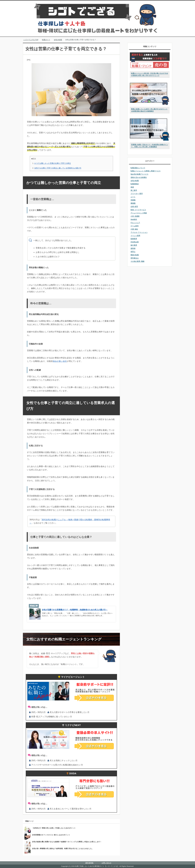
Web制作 (134, 219)
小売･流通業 (135, 216)
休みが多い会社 (60, 361)
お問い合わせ (106, 863)
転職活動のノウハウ (138, 168)
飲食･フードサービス (138, 210)
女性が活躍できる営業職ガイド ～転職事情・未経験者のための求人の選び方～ (75, 610)
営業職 (133, 200)
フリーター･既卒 (137, 194)
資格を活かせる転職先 (139, 177)
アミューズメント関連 (139, 213)
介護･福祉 (134, 229)
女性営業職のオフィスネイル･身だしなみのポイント (51, 835)
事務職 (133, 203)
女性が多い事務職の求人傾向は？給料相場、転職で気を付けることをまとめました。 (63, 849)
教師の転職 (135, 255)
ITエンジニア (135, 223)
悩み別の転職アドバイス (139, 174)
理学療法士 (135, 258)
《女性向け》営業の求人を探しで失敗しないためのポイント (54, 828)
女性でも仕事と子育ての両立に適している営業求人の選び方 (58, 168)
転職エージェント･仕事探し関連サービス (146, 171)
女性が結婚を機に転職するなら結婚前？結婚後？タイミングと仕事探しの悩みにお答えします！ (67, 842)
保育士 (133, 252)
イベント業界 (135, 236)
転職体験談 (135, 184)
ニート (133, 197)
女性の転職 (135, 181)
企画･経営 (134, 206)
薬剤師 (133, 248)
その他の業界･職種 (137, 261)
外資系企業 (135, 242)
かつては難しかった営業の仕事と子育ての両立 (53, 163)
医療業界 (134, 239)
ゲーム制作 (135, 226)
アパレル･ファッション (139, 232)
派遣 (132, 187)
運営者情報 (89, 863)
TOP (31, 40)
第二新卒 (134, 190)
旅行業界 (134, 245)
